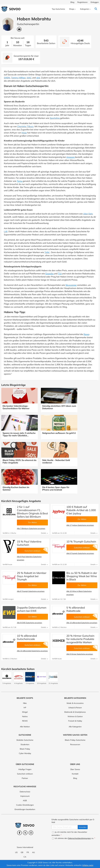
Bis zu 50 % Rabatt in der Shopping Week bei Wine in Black (82, 576)
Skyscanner (71, 285)
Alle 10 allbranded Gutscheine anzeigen (82, 623)
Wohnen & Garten (75, 716)
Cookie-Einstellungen (25, 805)
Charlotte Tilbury (25, 126)
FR (28, 852)
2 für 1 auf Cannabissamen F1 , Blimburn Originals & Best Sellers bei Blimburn (32, 512)
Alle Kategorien (75, 727)
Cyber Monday (25, 753)
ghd (38, 78)
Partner (25, 778)
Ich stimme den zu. (74, 838)
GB (22, 852)
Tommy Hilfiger (18, 78)
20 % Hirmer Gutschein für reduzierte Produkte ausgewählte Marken (80, 639)
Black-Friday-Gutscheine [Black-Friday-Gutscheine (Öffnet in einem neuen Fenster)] (75, 740)
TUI (60, 274)
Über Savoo (75, 769)
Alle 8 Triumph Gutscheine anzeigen (80, 553)
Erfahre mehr (88, 865)
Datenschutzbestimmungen (79, 838)
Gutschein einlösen (25, 774)
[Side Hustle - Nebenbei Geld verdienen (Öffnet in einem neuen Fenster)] (59, 454)
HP (25, 708)
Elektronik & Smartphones (75, 712)
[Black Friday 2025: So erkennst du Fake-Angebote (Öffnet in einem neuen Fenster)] (20, 454)
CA (25, 857)
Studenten (25, 744)
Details (44, 533)
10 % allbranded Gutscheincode (27, 637)
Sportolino (55, 118)
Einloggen (95, 2)
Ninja (24, 133)
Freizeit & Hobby (75, 721)
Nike (25, 703)
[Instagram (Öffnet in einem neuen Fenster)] (31, 833)
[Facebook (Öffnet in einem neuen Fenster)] (19, 833)
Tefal (47, 252)
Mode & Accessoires (75, 703)
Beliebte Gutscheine (25, 740)
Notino (25, 716)
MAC (29, 78)
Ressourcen (75, 744)
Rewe (86, 334)
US (16, 852)
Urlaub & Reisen (75, 708)
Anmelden (83, 827)
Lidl (6, 231)
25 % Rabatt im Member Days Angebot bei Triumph (32, 576)
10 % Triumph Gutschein (81, 542)
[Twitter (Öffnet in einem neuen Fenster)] (25, 833)
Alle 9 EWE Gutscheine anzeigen (29, 623)
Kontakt (75, 774)
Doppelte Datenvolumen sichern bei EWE (32, 609)
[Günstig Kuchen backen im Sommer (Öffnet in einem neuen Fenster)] (20, 481)
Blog (72, 2)
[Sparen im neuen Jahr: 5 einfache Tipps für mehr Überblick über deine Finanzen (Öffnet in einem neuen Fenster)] (20, 427)
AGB (25, 800)
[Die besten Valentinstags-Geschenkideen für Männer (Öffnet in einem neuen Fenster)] (20, 400)
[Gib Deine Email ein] (65, 827)
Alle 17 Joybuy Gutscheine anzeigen (80, 525)
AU (33, 852)
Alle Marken (25, 727)
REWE (25, 721)
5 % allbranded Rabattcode (76, 609)
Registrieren (82, 2)
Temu (20, 181)
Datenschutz (25, 792)
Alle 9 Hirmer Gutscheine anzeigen (80, 654)
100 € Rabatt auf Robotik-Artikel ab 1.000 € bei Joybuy (81, 510)
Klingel (25, 712)
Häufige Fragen (25, 769)
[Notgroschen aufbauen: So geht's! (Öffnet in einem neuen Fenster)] (59, 426)
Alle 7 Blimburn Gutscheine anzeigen (31, 528)
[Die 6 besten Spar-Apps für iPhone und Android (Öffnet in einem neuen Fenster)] (59, 481)
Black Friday (25, 749)
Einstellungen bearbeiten (25, 809)
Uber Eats (88, 214)
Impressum (25, 796)
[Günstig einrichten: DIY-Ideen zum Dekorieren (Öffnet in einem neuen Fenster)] (59, 400)
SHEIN (7, 78)
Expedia (50, 274)
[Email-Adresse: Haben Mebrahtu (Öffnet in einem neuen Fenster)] (19, 29)
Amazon (71, 157)
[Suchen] (96, 9)
